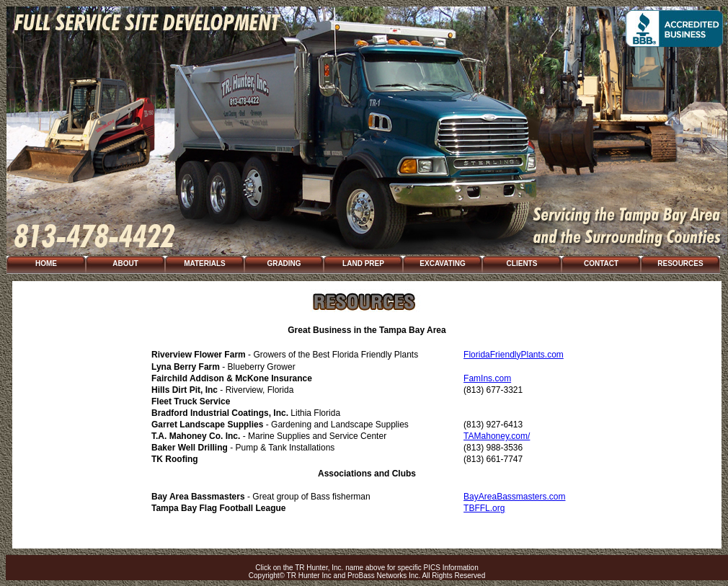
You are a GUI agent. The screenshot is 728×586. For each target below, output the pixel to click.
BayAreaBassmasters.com (514, 497)
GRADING (284, 263)
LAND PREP (363, 263)
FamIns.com (487, 378)
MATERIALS (205, 263)
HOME (46, 263)
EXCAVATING (442, 263)
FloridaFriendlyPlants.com (514, 355)
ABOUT (125, 263)
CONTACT (601, 263)
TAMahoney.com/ (497, 436)
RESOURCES (680, 263)
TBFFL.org (484, 508)
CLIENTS (522, 263)
